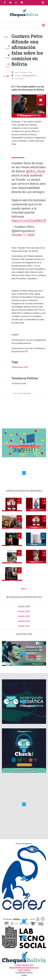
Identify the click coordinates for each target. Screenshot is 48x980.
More (23, 589)
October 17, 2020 (23, 235)
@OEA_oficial (36, 171)
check (6, 37)
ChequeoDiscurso (30, 76)
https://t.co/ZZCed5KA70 (29, 221)
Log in (15, 393)
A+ (8, 76)
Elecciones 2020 (21, 367)
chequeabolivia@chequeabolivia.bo (24, 968)
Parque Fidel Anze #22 (24, 965)
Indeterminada (20, 383)
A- (4, 76)
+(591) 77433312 (24, 970)
